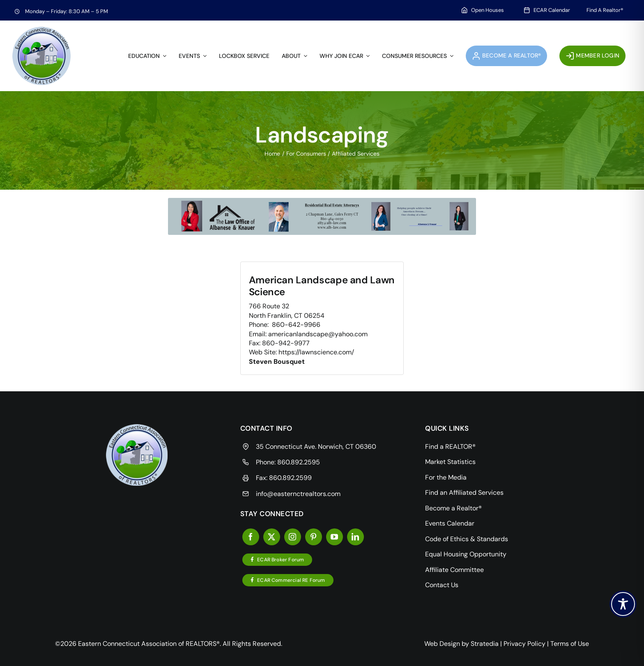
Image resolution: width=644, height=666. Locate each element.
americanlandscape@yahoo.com (318, 334)
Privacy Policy (524, 644)
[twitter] (272, 537)
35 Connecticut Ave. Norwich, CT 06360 (316, 447)
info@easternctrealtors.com (298, 494)
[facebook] (251, 537)
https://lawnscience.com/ (316, 352)
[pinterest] (314, 537)
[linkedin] (355, 537)
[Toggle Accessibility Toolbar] (623, 604)
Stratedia (485, 644)
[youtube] (335, 537)
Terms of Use (570, 644)
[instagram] (293, 537)
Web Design (442, 644)
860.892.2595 (299, 462)
